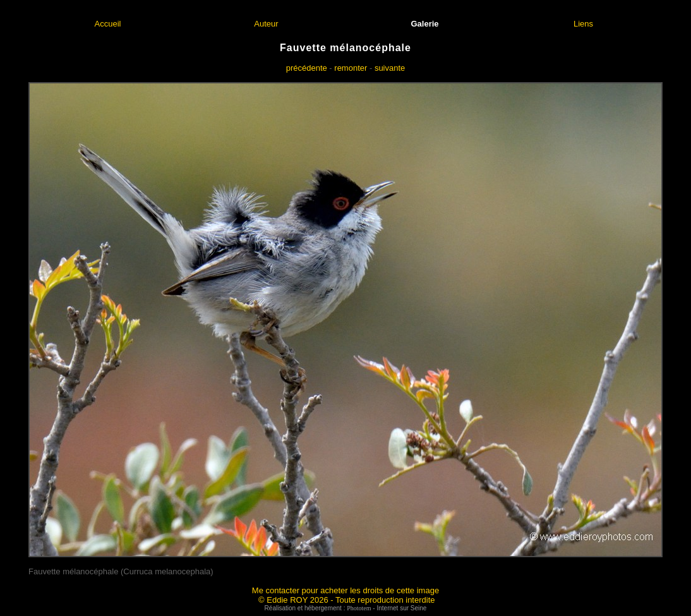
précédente (307, 68)
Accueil (108, 24)
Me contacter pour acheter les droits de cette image (345, 590)
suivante (390, 68)
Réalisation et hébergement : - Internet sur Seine (346, 608)
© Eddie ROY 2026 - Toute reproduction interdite (346, 600)
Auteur (266, 24)
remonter (351, 68)
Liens (583, 24)
